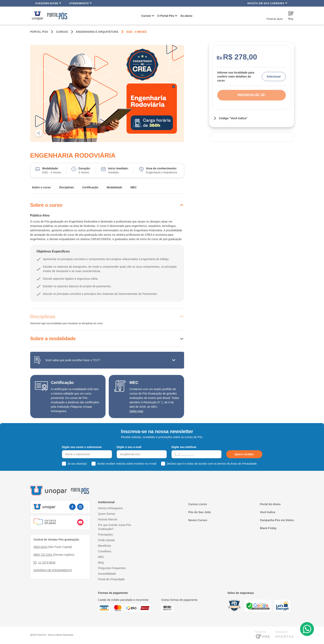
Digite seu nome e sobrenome (82, 447)
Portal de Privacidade (111, 579)
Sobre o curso (41, 187)
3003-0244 (41, 547)
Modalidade (114, 187)
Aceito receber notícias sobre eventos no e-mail (127, 464)
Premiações (106, 535)
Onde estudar (107, 540)
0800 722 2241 (43, 555)
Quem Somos (107, 514)
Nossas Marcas (108, 519)
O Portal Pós (166, 16)
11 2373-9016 (44, 563)
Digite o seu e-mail (129, 447)
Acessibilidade (48, 3)
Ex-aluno (186, 16)
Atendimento (80, 3)
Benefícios (105, 546)
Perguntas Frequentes (112, 568)
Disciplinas (67, 187)
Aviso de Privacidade (244, 464)
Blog (101, 563)
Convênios (105, 551)
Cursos (146, 16)
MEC (134, 187)
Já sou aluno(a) (77, 464)
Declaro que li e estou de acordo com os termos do (212, 464)
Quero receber (244, 454)
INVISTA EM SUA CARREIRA (267, 3)
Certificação (90, 187)
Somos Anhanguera (110, 508)
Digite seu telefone (184, 447)
